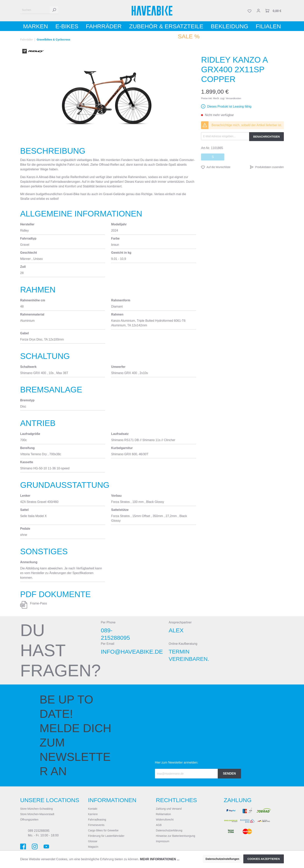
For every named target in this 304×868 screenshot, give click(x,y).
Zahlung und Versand (169, 809)
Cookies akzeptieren (264, 859)
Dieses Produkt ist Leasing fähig (229, 106)
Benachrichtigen (266, 137)
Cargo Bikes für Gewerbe (103, 830)
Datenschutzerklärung (169, 830)
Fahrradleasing (97, 820)
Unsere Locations (50, 800)
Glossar (93, 841)
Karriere (93, 814)
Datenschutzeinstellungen (222, 859)
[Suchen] (35, 10)
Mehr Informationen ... (160, 859)
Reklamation (163, 814)
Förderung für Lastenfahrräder (106, 836)
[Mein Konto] (258, 11)
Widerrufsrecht (165, 820)
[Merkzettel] (250, 11)
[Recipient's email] (186, 774)
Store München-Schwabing (36, 809)
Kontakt (93, 809)
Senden (229, 774)
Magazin (93, 847)
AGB (159, 825)
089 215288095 (39, 831)
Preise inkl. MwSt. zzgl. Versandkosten (221, 98)
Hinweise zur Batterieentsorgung (175, 836)
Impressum (163, 841)
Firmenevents (96, 825)
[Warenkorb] (273, 11)
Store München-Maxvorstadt (37, 814)
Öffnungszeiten (29, 820)
